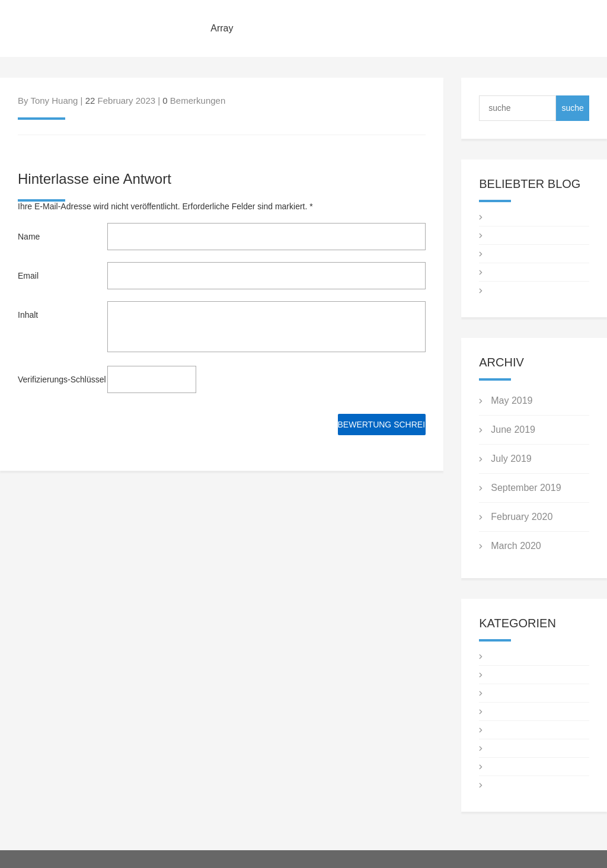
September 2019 (526, 488)
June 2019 (513, 430)
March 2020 (516, 546)
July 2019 (511, 459)
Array (222, 28)
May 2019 (512, 401)
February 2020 (522, 517)
